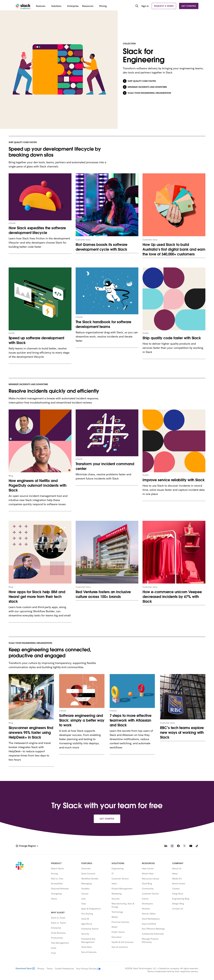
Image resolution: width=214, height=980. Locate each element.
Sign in (145, 6)
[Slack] (23, 6)
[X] (185, 846)
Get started (189, 6)
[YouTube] (191, 846)
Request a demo (164, 6)
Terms (50, 969)
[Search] (137, 6)
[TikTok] (197, 846)
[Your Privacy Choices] (87, 969)
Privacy (41, 969)
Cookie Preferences (64, 969)
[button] (27, 846)
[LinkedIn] (166, 846)
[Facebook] (178, 846)
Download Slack (25, 968)
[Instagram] (172, 846)
